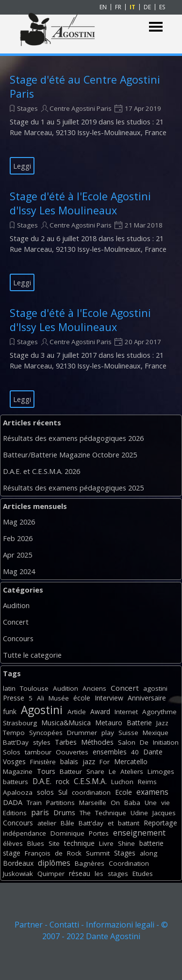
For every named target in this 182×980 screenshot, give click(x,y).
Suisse (128, 733)
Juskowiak (18, 874)
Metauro (109, 723)
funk (10, 711)
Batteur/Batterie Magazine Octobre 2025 (70, 455)
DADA (13, 802)
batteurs (16, 782)
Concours (18, 638)
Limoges (161, 771)
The (85, 813)
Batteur (71, 771)
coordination (91, 792)
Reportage (160, 823)
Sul (63, 792)
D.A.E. (42, 781)
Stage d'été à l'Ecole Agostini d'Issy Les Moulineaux (80, 203)
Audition (16, 605)
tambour (38, 752)
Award (100, 711)
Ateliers (132, 771)
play (108, 733)
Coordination (129, 863)
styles (42, 742)
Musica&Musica (66, 723)
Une (151, 803)
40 (135, 752)
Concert (16, 622)
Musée (59, 698)
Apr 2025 (17, 555)
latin (9, 688)
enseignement (139, 833)
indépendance (25, 833)
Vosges (14, 761)
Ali (41, 698)
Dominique (67, 833)
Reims (147, 782)
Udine (139, 813)
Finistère (43, 762)
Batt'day (91, 823)
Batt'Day (16, 742)
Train (34, 803)
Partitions (60, 803)
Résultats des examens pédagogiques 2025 (73, 488)
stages (118, 874)
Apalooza (18, 792)
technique (79, 843)
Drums (64, 813)
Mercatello (131, 761)
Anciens (94, 688)
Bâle (67, 823)
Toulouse (34, 688)
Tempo (14, 733)
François (38, 853)
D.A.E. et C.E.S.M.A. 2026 (41, 471)
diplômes (54, 863)
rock (63, 781)
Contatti (64, 925)
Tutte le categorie (32, 655)
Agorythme (159, 712)
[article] (91, 123)
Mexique (156, 733)
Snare (95, 771)
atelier (47, 823)
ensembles (110, 752)
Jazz (162, 723)
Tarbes (66, 742)
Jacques (164, 813)
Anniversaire (147, 698)
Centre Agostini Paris (81, 108)
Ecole (124, 792)
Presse (14, 698)
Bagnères (90, 863)
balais (69, 761)
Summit (98, 853)
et (111, 823)
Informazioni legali (120, 925)
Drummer (82, 733)
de (59, 853)
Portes (99, 833)
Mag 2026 (19, 522)
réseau (80, 873)
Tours (46, 771)
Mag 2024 (19, 571)
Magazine (18, 771)
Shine (126, 843)
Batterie (139, 723)
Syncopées (46, 733)
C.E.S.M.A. (90, 781)
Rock (74, 853)
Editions (15, 813)
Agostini (42, 710)
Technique (111, 813)
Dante (153, 752)
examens (152, 792)
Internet (126, 712)
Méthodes (97, 742)
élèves (13, 843)
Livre (106, 843)
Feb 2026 (18, 538)
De (144, 742)
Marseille (93, 803)
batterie (151, 843)
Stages (27, 108)
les (99, 874)
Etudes (143, 874)
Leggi (22, 166)
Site (54, 843)
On (115, 803)
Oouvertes (72, 752)
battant (129, 823)
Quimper (51, 874)
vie (165, 803)
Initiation (166, 742)
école (82, 698)
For (105, 762)
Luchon (122, 782)
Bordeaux (18, 863)
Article (77, 712)
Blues (36, 843)
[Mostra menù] (156, 27)
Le (112, 771)
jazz (89, 761)
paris (40, 812)
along (149, 853)
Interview (109, 698)
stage (12, 853)
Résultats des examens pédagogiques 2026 (73, 438)
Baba (132, 803)
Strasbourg (20, 723)
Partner (29, 925)
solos (45, 792)
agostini (155, 688)
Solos (12, 752)
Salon (127, 742)
